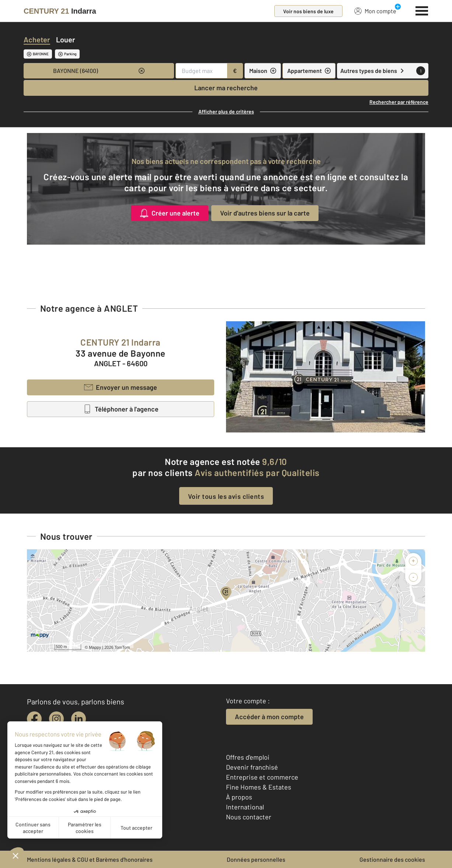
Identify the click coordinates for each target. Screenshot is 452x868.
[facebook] (34, 719)
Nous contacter (249, 817)
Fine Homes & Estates (259, 787)
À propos (239, 797)
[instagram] (56, 719)
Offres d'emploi (248, 757)
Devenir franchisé (252, 767)
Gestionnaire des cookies (392, 859)
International (245, 807)
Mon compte (375, 11)
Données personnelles (256, 859)
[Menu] (422, 10)
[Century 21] (60, 11)
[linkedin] (79, 719)
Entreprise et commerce (262, 777)
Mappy (95, 647)
